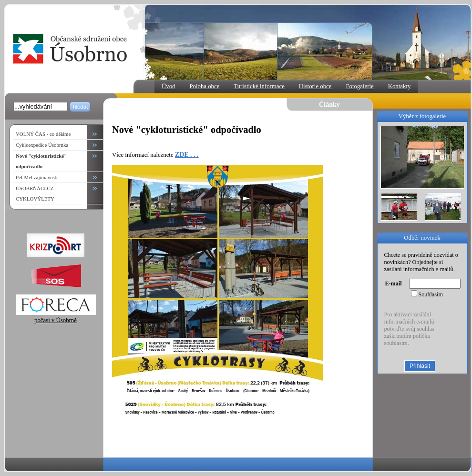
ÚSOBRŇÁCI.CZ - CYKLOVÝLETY (36, 193)
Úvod (168, 86)
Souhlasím (431, 294)
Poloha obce (204, 86)
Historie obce (315, 86)
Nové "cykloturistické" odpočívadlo (41, 161)
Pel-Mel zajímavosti (37, 177)
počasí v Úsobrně (56, 317)
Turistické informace (259, 86)
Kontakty (400, 86)
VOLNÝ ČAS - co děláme (43, 134)
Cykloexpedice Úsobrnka (42, 145)
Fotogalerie (359, 86)
